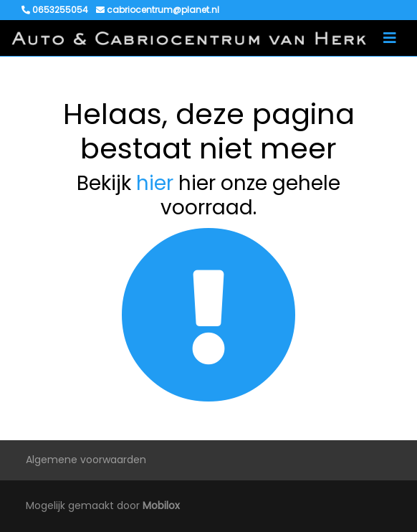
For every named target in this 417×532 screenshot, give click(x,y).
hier (155, 183)
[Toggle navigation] (390, 38)
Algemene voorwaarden (86, 460)
